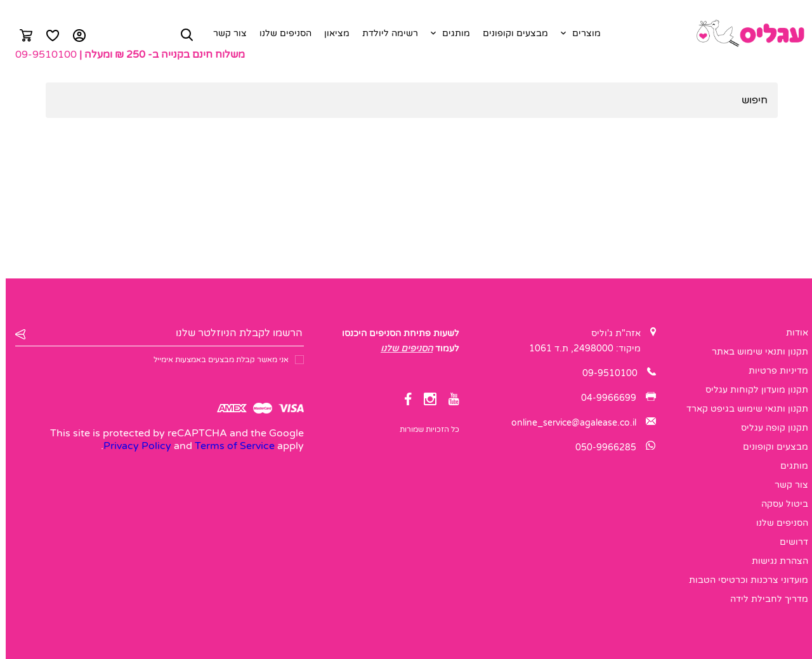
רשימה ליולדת (384, 33)
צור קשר (224, 33)
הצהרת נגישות (774, 561)
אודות (791, 333)
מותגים (450, 33)
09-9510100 (40, 55)
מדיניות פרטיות (773, 371)
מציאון (331, 33)
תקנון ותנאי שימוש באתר (754, 352)
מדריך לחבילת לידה (763, 599)
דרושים (788, 542)
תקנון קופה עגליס (769, 428)
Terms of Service (229, 446)
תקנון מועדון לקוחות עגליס (751, 390)
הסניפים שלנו (280, 33)
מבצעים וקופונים (510, 33)
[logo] (744, 33)
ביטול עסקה (779, 504)
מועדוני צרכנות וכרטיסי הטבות (743, 580)
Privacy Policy (132, 446)
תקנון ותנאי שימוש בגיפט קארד (742, 409)
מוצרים (581, 33)
